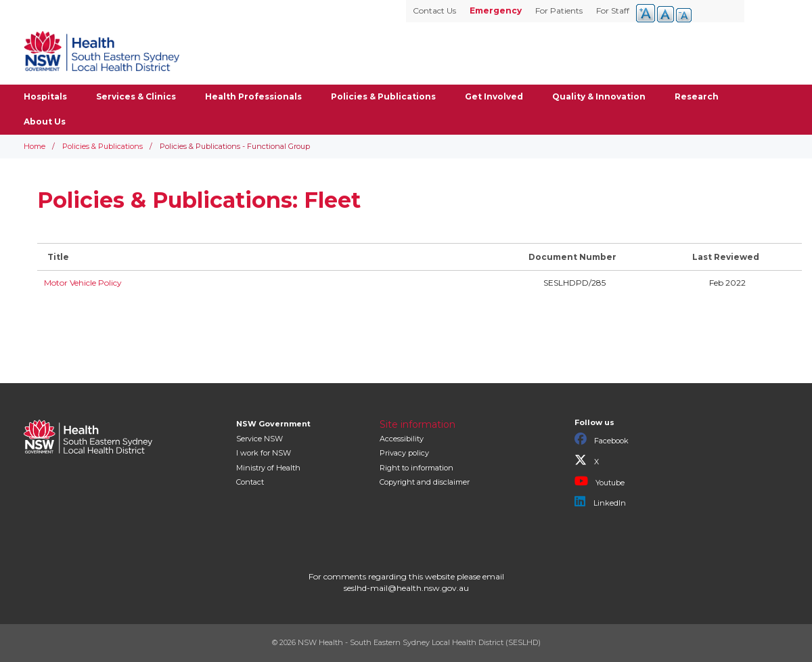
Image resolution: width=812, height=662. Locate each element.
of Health (268, 468)
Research (697, 96)
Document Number (572, 257)
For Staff (613, 10)
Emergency (496, 10)
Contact (250, 482)
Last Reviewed (726, 257)
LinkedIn (600, 502)
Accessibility (402, 439)
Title (58, 257)
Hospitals (45, 96)
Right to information (416, 468)
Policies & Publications (383, 96)
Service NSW (260, 439)
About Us (45, 122)
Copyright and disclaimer (425, 482)
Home (35, 146)
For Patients (559, 10)
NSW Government (273, 424)
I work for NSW (264, 453)
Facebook (602, 439)
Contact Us (434, 10)
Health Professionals (253, 96)
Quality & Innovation (599, 96)
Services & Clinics (136, 96)
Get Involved (494, 96)
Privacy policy (404, 453)
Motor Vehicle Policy (83, 283)
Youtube (600, 481)
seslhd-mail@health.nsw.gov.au (406, 588)
